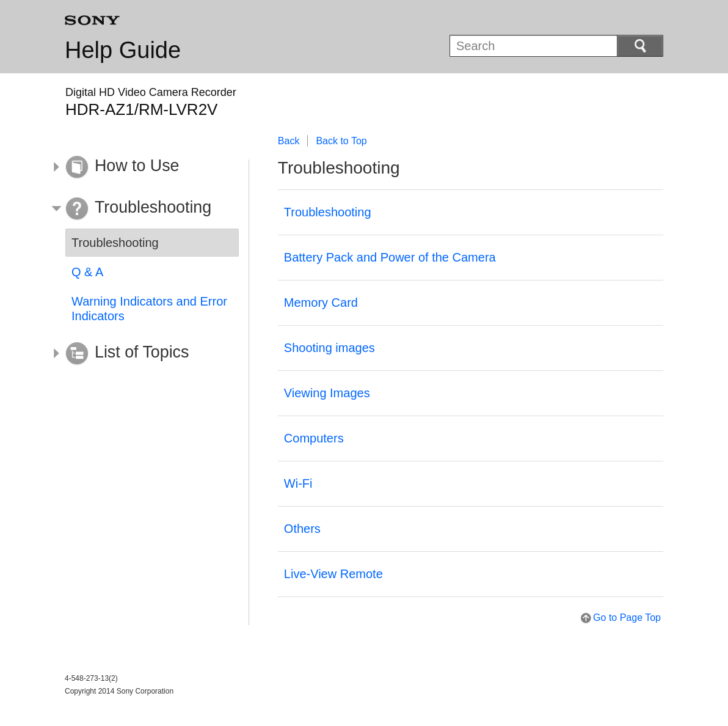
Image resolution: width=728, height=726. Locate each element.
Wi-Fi (298, 483)
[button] (143, 167)
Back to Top (341, 141)
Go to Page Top (627, 618)
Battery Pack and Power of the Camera (390, 257)
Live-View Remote (333, 574)
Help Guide (123, 50)
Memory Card (321, 302)
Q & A (87, 272)
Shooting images (329, 348)
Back (289, 141)
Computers (314, 438)
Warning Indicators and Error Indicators (149, 309)
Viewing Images (327, 393)
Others (302, 529)
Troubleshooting (328, 212)
